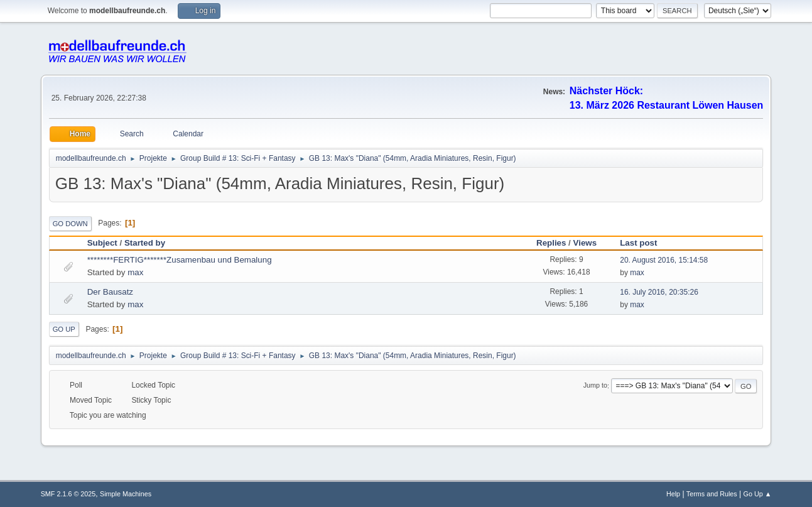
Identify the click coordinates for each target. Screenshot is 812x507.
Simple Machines (126, 494)
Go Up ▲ (758, 494)
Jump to (595, 386)
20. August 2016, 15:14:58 (664, 260)
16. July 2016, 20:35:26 (659, 292)
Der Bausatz (110, 292)
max (135, 272)
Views (585, 243)
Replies (551, 243)
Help (673, 494)
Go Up (64, 329)
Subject (102, 243)
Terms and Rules (712, 494)
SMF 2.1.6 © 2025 (68, 494)
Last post (644, 243)
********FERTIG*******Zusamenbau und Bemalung (180, 260)
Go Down (70, 224)
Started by (145, 243)
